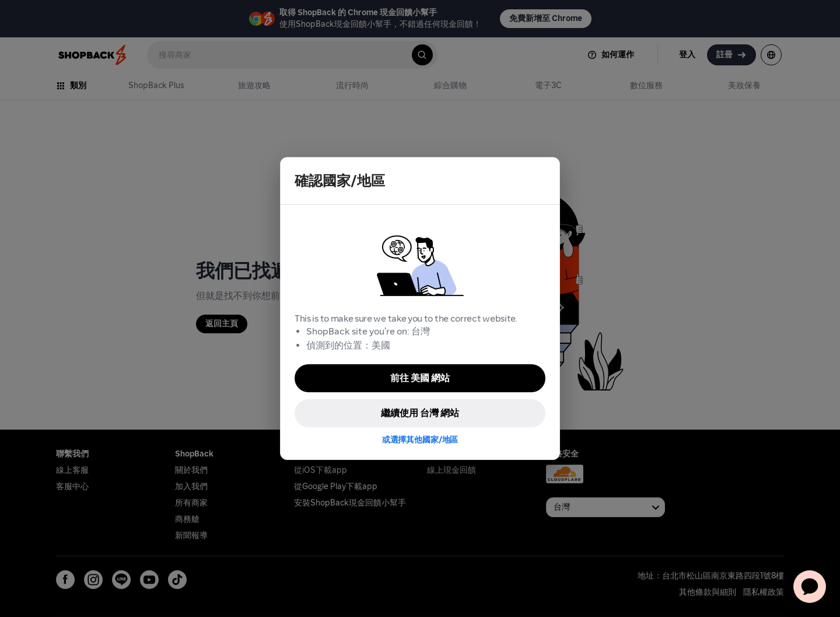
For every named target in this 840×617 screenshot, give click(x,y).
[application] (810, 587)
